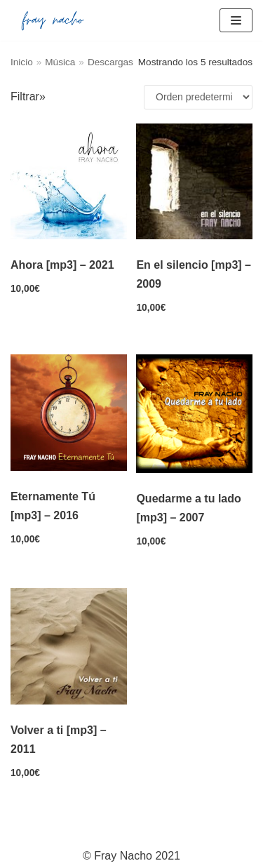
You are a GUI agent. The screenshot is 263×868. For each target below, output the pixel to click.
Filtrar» (28, 96)
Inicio (22, 62)
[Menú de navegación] (236, 20)
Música (60, 62)
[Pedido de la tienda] (198, 97)
